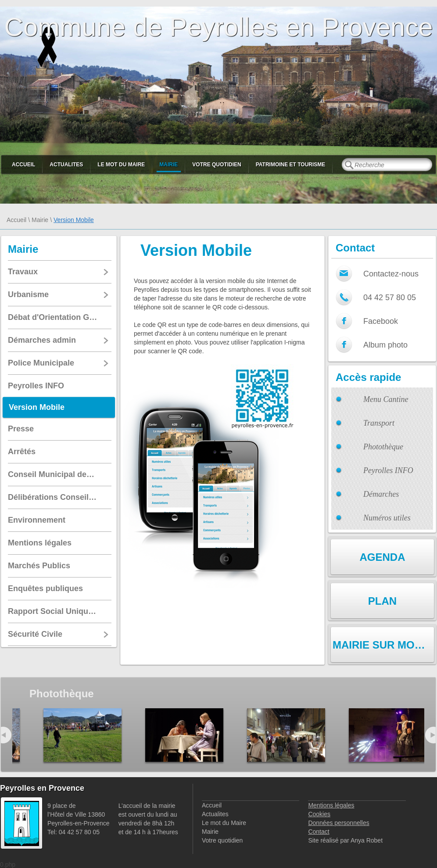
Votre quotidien (217, 165)
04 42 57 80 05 (390, 298)
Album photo (385, 345)
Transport (379, 423)
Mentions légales (331, 805)
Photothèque (383, 447)
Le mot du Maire (121, 165)
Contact (319, 832)
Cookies (319, 814)
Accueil (23, 165)
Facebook (381, 321)
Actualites (66, 165)
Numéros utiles (387, 518)
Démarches (381, 494)
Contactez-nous (391, 274)
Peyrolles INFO (388, 470)
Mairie (168, 165)
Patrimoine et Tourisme (291, 165)
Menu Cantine (386, 399)
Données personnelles (338, 823)
